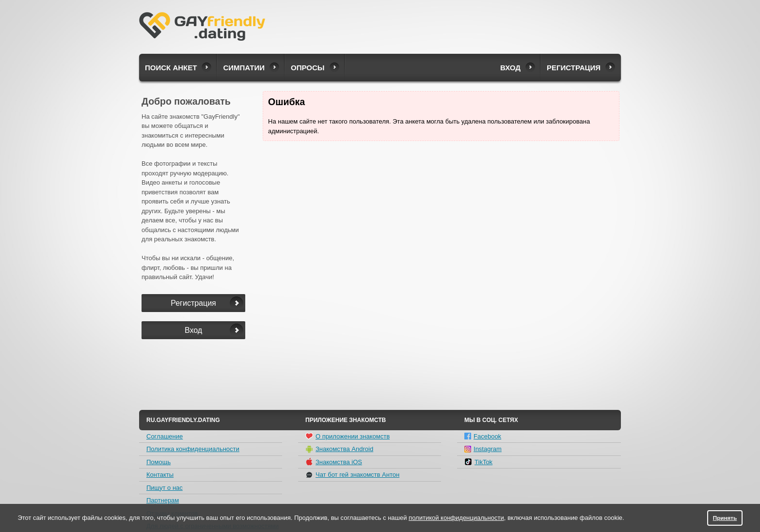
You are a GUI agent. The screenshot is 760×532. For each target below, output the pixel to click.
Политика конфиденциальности (193, 449)
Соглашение (165, 436)
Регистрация (574, 68)
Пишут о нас (165, 488)
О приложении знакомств (348, 436)
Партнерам (163, 500)
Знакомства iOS (334, 462)
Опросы (308, 68)
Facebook (483, 436)
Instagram (483, 449)
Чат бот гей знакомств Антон (352, 475)
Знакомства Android (339, 449)
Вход (510, 68)
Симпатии (244, 68)
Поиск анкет (171, 68)
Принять (725, 518)
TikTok (478, 462)
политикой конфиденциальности (456, 518)
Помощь (158, 462)
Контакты (160, 475)
